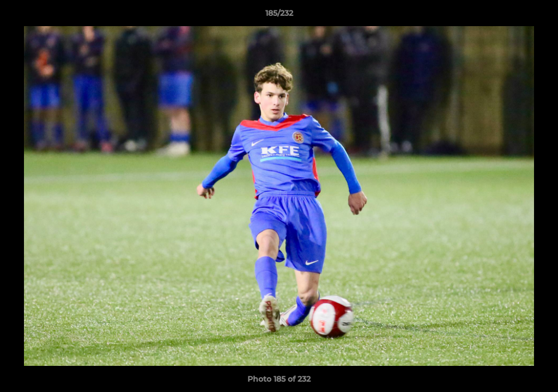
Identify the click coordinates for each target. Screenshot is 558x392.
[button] (538, 16)
